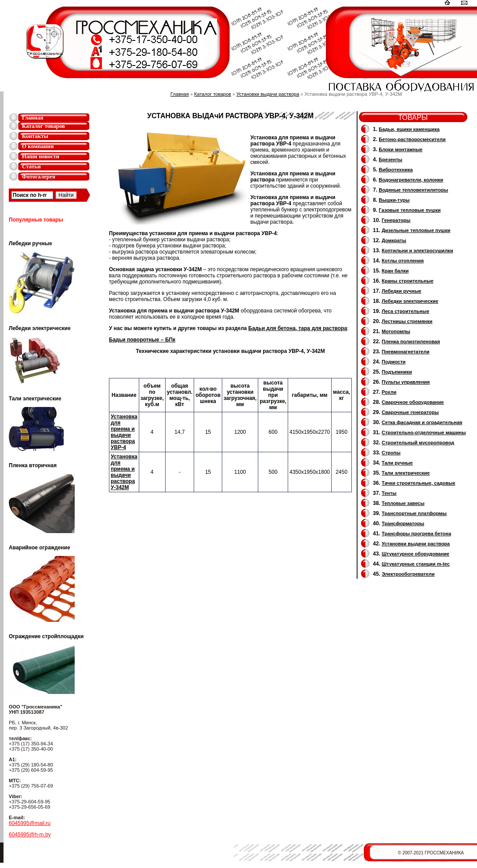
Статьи (31, 166)
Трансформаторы (403, 523)
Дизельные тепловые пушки (416, 230)
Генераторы (396, 220)
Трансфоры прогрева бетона (416, 534)
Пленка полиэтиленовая (411, 341)
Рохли (389, 392)
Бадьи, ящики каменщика (409, 129)
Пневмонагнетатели (406, 352)
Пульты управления (406, 382)
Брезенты (390, 160)
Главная (33, 118)
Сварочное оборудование (413, 402)
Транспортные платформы (414, 513)
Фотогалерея (39, 176)
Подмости (394, 362)
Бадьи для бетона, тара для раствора (298, 328)
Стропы (391, 453)
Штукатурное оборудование (416, 554)
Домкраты (394, 240)
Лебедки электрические (410, 301)
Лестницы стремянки (407, 321)
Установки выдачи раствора (268, 94)
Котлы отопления (403, 261)
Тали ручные (397, 463)
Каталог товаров (43, 126)
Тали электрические (406, 473)
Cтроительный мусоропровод (418, 443)
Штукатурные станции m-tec (416, 564)
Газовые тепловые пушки (410, 210)
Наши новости (41, 156)
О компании (38, 146)
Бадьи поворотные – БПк (142, 340)
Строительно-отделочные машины (424, 432)
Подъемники (397, 372)
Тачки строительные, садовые (419, 483)
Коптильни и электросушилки (417, 251)
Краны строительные (408, 281)
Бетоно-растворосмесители (412, 139)
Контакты (35, 136)
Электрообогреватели (408, 574)
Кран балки (395, 271)
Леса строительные (405, 311)
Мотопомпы (396, 331)
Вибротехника (396, 170)
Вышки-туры (394, 200)
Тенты (389, 493)
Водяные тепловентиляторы (413, 190)
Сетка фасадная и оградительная (422, 422)
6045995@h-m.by (30, 835)
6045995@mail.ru (30, 823)
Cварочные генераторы (410, 412)
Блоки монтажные (401, 149)
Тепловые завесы (403, 503)
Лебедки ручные (401, 291)
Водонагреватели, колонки (411, 180)
